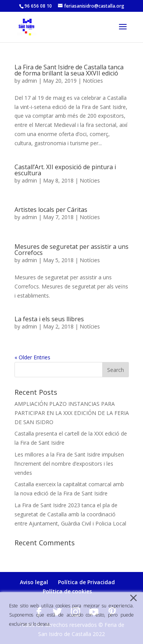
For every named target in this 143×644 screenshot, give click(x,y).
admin (29, 81)
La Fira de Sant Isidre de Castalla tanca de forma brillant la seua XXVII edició (69, 70)
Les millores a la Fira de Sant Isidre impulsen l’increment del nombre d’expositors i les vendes (69, 464)
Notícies (93, 81)
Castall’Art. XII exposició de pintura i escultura (65, 170)
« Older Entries (32, 357)
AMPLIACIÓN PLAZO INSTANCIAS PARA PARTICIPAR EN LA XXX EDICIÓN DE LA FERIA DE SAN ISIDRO (72, 413)
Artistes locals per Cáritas (51, 210)
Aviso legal (34, 582)
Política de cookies (67, 591)
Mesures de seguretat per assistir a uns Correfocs (71, 250)
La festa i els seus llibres (49, 319)
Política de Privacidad (86, 582)
